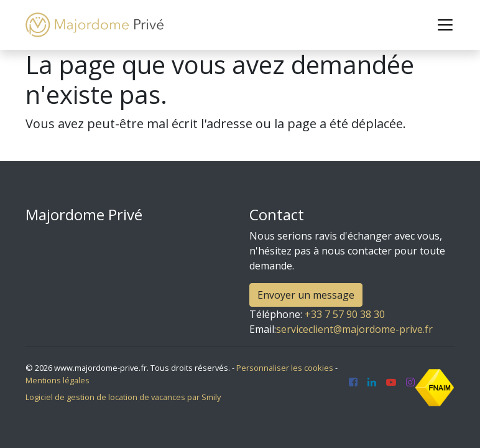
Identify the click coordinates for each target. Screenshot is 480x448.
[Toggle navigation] (445, 25)
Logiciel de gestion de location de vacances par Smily (123, 397)
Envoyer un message (306, 295)
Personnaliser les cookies (285, 368)
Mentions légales (58, 380)
